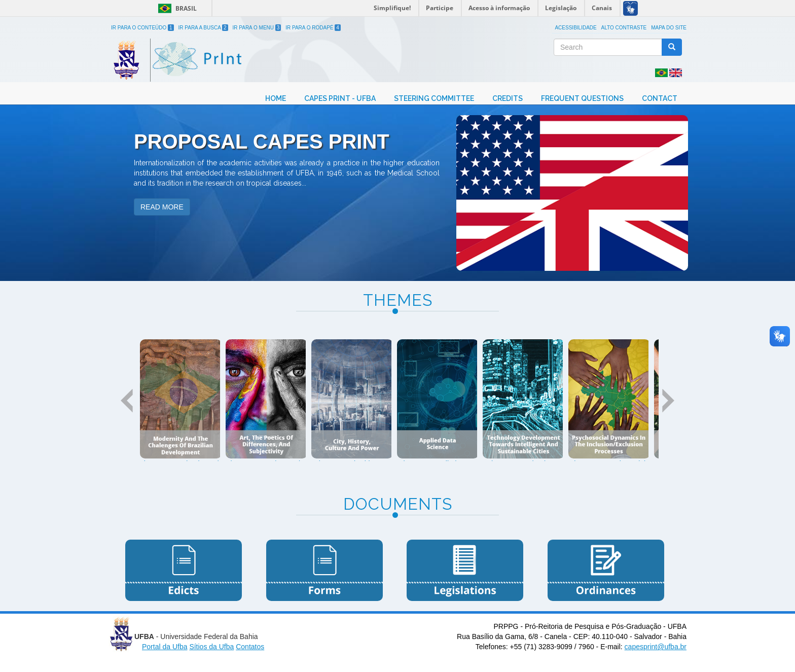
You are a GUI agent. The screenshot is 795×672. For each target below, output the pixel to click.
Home (276, 98)
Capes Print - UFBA (340, 98)
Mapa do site (669, 28)
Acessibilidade (575, 28)
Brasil (176, 8)
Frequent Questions (582, 98)
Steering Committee (434, 98)
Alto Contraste (624, 28)
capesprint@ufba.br (656, 647)
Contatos (250, 647)
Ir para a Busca (203, 28)
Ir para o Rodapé (313, 28)
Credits (508, 98)
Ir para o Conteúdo (142, 28)
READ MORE (162, 207)
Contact (660, 98)
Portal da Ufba (165, 647)
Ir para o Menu (257, 28)
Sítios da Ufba (211, 647)
